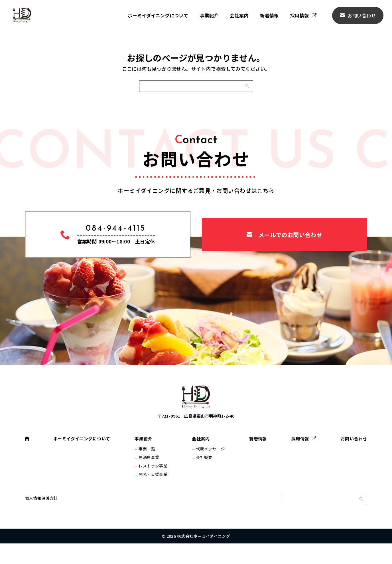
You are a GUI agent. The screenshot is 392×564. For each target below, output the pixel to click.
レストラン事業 (154, 482)
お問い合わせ (362, 15)
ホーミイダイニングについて (158, 15)
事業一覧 (148, 462)
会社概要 (204, 472)
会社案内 (239, 15)
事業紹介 (209, 15)
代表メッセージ (210, 462)
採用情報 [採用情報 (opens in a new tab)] (300, 15)
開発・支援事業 (154, 492)
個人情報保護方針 (41, 519)
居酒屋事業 (150, 472)
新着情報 (269, 15)
